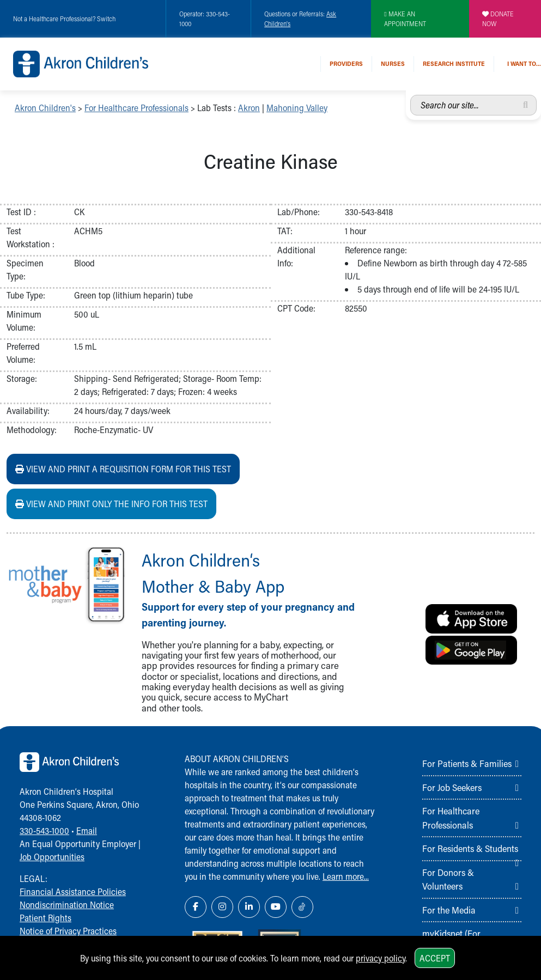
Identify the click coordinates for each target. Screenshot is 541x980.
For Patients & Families (467, 763)
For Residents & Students (470, 848)
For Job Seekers (452, 787)
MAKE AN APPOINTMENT (405, 19)
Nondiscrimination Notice (67, 905)
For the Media (449, 910)
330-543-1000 (44, 830)
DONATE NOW (498, 19)
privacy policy (381, 958)
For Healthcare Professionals (136, 108)
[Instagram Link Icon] (222, 907)
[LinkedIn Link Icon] (249, 907)
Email (87, 830)
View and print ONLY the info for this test (111, 504)
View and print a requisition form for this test (123, 469)
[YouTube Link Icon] (276, 907)
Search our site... (411, 95)
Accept (435, 958)
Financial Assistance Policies (73, 891)
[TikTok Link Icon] (302, 907)
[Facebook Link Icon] (196, 907)
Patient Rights (45, 918)
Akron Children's (45, 108)
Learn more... (346, 876)
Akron (249, 108)
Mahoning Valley (297, 108)
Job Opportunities (52, 857)
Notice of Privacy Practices (68, 931)
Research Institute (454, 63)
